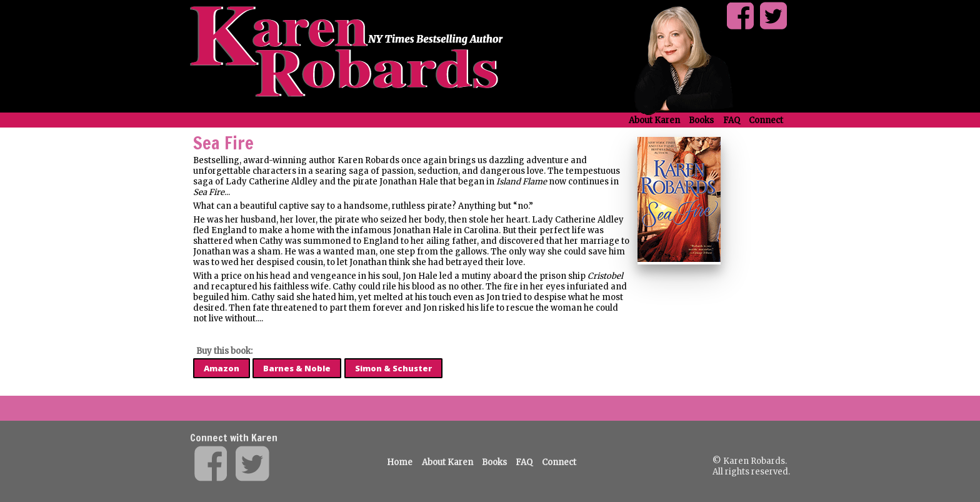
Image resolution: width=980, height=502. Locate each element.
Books (701, 120)
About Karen (654, 120)
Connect (766, 120)
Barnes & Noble (297, 368)
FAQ (732, 120)
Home (400, 462)
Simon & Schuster (393, 368)
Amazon (222, 368)
